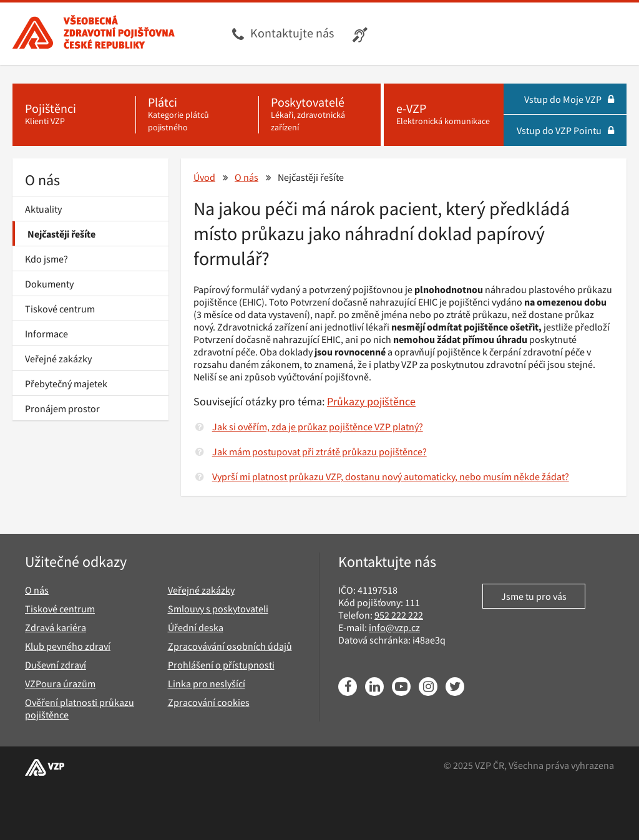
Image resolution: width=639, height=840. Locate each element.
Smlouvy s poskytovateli (218, 609)
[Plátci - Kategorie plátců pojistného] (197, 115)
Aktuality (43, 209)
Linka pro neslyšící (207, 683)
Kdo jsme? (46, 259)
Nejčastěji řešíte (61, 234)
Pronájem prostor (62, 408)
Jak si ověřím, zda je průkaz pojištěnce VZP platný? (318, 427)
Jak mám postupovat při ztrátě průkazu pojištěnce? (319, 451)
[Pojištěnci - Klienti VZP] (74, 115)
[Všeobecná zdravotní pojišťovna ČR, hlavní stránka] (94, 34)
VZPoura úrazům (60, 683)
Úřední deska (196, 627)
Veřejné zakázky (58, 359)
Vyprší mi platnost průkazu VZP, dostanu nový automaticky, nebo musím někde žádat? (391, 476)
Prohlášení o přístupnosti (221, 665)
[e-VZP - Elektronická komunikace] (444, 115)
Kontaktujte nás (292, 33)
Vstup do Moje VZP (569, 99)
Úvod (204, 177)
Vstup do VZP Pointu (565, 130)
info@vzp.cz (394, 627)
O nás (42, 180)
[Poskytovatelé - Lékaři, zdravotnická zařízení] (320, 115)
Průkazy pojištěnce (371, 401)
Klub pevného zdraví (68, 646)
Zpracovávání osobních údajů (230, 646)
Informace (46, 334)
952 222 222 (399, 615)
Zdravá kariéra (56, 627)
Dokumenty (49, 284)
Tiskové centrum (60, 309)
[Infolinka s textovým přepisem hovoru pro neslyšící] (362, 34)
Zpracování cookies (209, 702)
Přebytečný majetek (66, 384)
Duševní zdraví (56, 665)
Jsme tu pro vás (534, 596)
